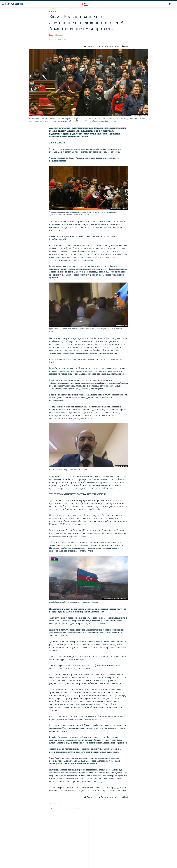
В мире (53, 12)
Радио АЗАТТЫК (56, 35)
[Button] (90, 46)
